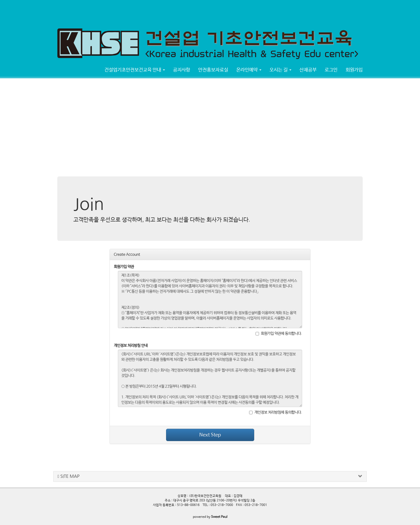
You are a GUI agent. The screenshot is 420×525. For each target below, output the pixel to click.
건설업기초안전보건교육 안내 (135, 70)
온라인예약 (249, 70)
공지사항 (182, 70)
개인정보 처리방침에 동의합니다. (276, 412)
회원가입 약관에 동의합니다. (279, 334)
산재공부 (308, 70)
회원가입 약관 (124, 267)
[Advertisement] (97, 12)
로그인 (331, 70)
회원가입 (354, 70)
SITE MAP (69, 476)
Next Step (210, 435)
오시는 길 (280, 70)
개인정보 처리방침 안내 (131, 346)
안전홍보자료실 (213, 70)
